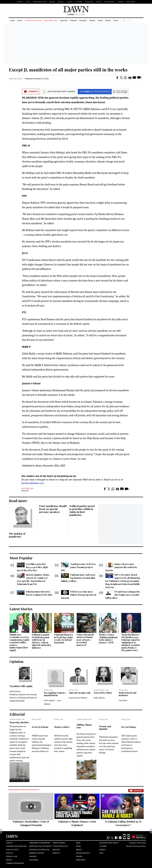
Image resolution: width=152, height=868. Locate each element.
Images (52, 2)
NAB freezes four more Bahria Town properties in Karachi (79, 595)
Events (99, 2)
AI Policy (10, 853)
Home (12, 21)
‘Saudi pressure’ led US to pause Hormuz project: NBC (78, 567)
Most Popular (21, 558)
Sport (116, 21)
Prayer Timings (59, 843)
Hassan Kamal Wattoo (78, 698)
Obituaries (131, 2)
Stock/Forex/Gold (60, 846)
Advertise (89, 2)
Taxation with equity (21, 686)
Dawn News (81, 860)
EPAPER (20, 2)
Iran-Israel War (51, 21)
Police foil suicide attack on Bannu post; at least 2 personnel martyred (85, 640)
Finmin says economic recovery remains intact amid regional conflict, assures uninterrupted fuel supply (19, 642)
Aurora (69, 2)
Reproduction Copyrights (40, 846)
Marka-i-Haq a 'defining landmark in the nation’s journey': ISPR (108, 639)
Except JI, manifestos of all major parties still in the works (68, 70)
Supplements (109, 2)
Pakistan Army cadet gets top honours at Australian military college (78, 578)
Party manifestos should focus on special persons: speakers (53, 509)
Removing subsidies (19, 722)
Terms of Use (12, 857)
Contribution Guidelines (16, 846)
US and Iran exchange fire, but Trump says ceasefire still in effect (123, 595)
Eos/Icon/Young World (109, 843)
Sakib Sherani (15, 691)
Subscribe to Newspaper (40, 843)
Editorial (17, 714)
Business (83, 21)
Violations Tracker (33, 21)
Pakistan (64, 21)
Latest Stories (21, 609)
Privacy (9, 860)
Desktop (56, 853)
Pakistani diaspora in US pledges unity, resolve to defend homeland (64, 639)
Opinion (73, 21)
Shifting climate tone (84, 726)
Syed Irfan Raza (15, 79)
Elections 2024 (27, 489)
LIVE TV (28, 2)
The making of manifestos (17, 535)
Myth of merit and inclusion (128, 694)
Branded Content (37, 853)
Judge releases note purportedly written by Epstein (121, 567)
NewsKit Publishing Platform (136, 846)
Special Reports (83, 853)
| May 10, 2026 (76, 15)
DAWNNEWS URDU (40, 2)
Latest (20, 21)
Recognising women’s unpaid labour (55, 694)
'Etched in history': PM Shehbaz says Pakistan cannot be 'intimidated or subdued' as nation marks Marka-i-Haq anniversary (131, 642)
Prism (100, 21)
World (108, 21)
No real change (129, 727)
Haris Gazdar (49, 700)
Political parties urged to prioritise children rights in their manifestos (82, 510)
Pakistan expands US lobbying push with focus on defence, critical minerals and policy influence (42, 641)
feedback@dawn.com (33, 483)
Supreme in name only (80, 693)
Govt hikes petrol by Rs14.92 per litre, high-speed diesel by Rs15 (33, 567)
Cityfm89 (103, 846)
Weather (56, 850)
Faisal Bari (123, 700)
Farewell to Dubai (103, 693)
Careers (121, 2)
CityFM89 (79, 2)
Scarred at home (40, 727)
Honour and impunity (105, 728)
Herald (61, 2)
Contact (9, 843)
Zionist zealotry (62, 727)
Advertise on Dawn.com (39, 850)
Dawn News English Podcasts (24, 790)
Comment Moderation (15, 863)
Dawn (78, 843)
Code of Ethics (12, 850)
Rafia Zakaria (99, 698)
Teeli (101, 853)
